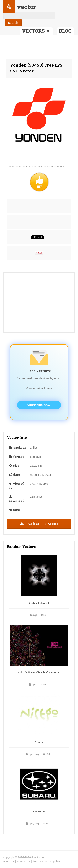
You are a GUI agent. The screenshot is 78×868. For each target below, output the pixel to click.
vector (26, 7)
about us (9, 861)
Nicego (39, 742)
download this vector (39, 524)
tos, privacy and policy (47, 861)
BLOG (65, 31)
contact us (24, 861)
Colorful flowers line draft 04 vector (39, 673)
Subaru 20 (39, 812)
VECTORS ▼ (36, 31)
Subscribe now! (39, 405)
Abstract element (39, 603)
